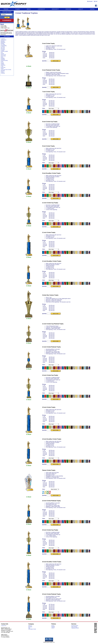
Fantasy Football (4, 51)
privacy (53, 626)
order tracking (74, 627)
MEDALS (29, 9)
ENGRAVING (68, 9)
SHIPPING (92, 9)
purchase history (75, 626)
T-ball (2, 66)
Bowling (3, 43)
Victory (2, 72)
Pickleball (3, 59)
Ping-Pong (3, 67)
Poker (2, 62)
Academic (3, 39)
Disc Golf (3, 48)
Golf (2, 52)
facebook (30, 627)
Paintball (3, 58)
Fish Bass (3, 49)
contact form (4, 626)
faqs (29, 628)
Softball (2, 64)
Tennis (2, 68)
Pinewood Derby (4, 60)
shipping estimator (75, 628)
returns (53, 628)
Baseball (3, 41)
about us (30, 626)
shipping (53, 627)
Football (3, 50)
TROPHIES (6, 9)
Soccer (2, 63)
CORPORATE (41, 9)
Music (2, 57)
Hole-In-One (3, 55)
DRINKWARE (55, 9)
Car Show (3, 45)
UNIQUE (81, 9)
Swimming (3, 65)
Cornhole (3, 47)
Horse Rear (3, 56)
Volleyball (3, 73)
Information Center (32, 629)
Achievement (4, 40)
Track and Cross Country (6, 70)
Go (7, 17)
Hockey (2, 54)
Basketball (3, 42)
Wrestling (3, 71)
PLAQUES (18, 9)
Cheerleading (4, 46)
